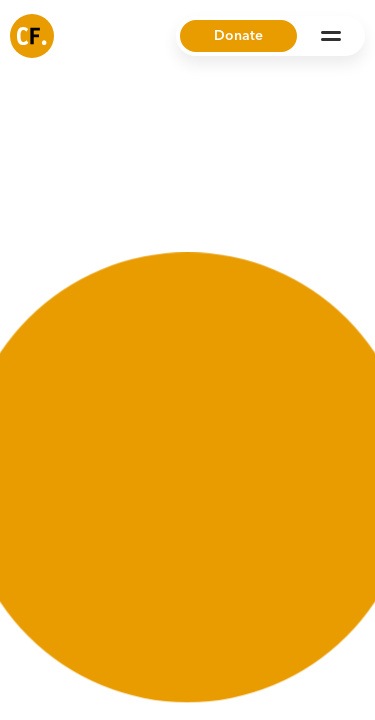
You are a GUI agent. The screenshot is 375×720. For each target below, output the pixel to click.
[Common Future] (32, 36)
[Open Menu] (331, 36)
